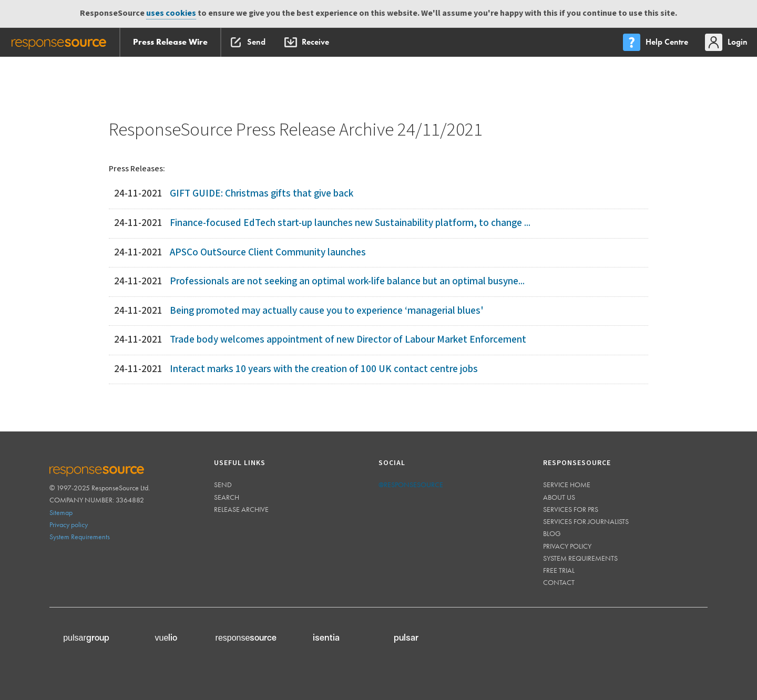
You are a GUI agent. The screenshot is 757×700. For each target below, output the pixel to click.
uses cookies (171, 13)
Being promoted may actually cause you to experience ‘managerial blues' (327, 311)
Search (227, 497)
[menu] (657, 42)
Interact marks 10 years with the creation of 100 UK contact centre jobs (324, 369)
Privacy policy (69, 524)
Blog (552, 533)
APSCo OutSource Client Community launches (268, 253)
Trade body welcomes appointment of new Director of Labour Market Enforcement (348, 340)
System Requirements (80, 537)
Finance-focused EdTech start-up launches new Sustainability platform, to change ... (350, 223)
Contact (559, 582)
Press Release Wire (170, 42)
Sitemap (61, 512)
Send (223, 485)
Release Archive (241, 509)
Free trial (559, 570)
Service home (567, 485)
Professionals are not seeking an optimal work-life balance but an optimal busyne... (347, 281)
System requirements (580, 558)
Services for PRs (571, 509)
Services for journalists (586, 521)
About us (559, 497)
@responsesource (411, 485)
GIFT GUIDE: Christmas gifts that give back (262, 194)
